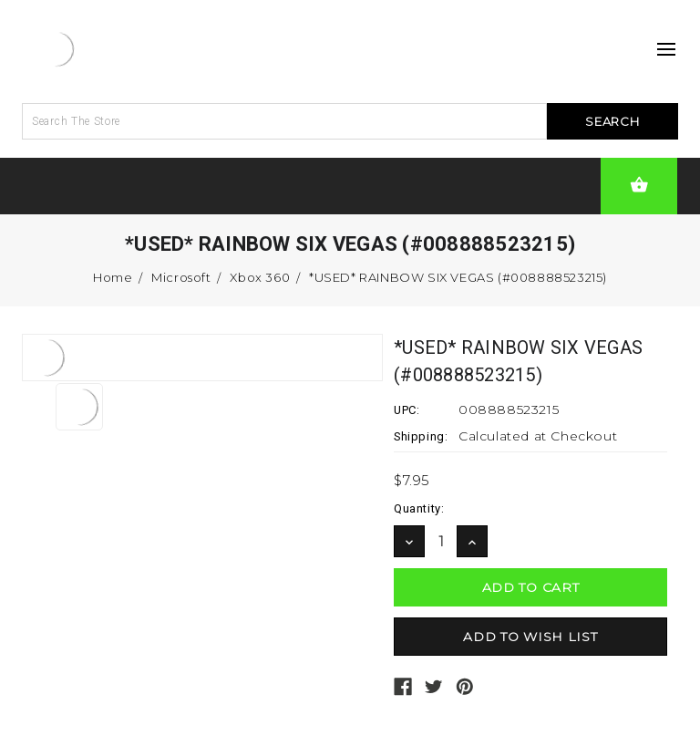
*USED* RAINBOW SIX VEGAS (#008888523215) (458, 277)
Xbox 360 (260, 277)
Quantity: (419, 508)
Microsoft (181, 277)
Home (113, 277)
